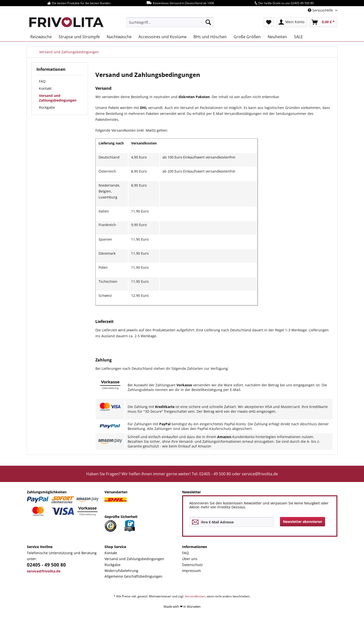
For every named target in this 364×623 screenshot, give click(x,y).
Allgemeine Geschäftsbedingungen (133, 576)
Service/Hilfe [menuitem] (321, 10)
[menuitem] (170, 22)
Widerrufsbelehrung (121, 571)
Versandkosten (195, 596)
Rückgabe (47, 107)
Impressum (191, 571)
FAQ (42, 81)
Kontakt (45, 88)
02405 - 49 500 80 (46, 565)
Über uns (190, 559)
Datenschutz (192, 565)
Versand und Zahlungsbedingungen (58, 98)
